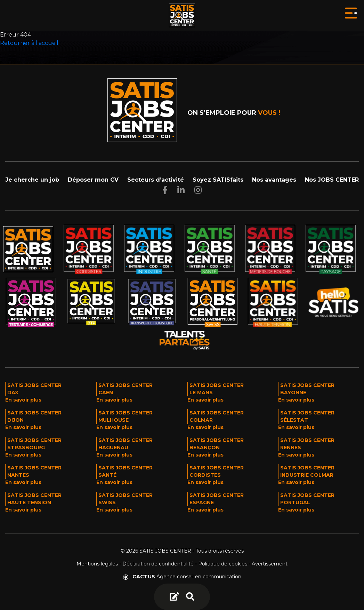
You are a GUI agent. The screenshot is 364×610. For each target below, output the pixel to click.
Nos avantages (274, 180)
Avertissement (270, 564)
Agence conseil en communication (182, 577)
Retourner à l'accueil (29, 43)
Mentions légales (97, 564)
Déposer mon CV (93, 180)
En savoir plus (23, 400)
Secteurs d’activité (156, 180)
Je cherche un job (32, 180)
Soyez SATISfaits (218, 180)
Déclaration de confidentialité (158, 564)
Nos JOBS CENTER (332, 180)
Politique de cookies (223, 564)
